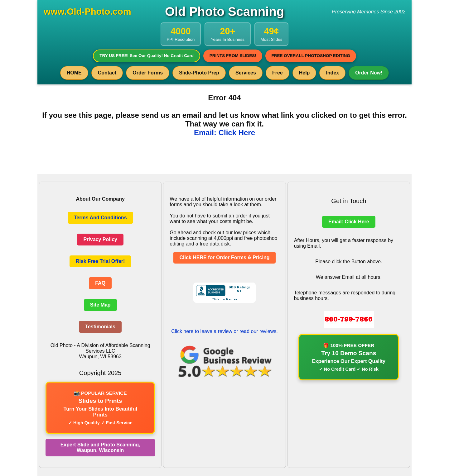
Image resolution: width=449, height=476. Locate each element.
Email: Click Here (224, 133)
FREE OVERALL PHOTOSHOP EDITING (311, 56)
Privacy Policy (100, 240)
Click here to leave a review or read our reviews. (224, 332)
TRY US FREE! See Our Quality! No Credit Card (146, 56)
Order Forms (148, 73)
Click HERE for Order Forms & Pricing (225, 258)
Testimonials (100, 327)
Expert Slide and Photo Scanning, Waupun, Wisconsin (100, 448)
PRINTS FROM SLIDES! (233, 56)
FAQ (100, 283)
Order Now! (369, 73)
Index (332, 73)
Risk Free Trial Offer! (100, 262)
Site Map (100, 305)
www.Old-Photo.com (87, 12)
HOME (74, 73)
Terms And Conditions (100, 218)
